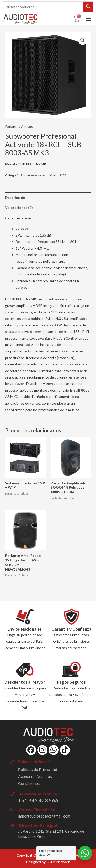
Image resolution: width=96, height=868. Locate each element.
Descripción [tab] (15, 197)
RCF (63, 175)
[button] (88, 18)
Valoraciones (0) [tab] (19, 207)
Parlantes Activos (19, 126)
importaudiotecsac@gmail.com (44, 816)
